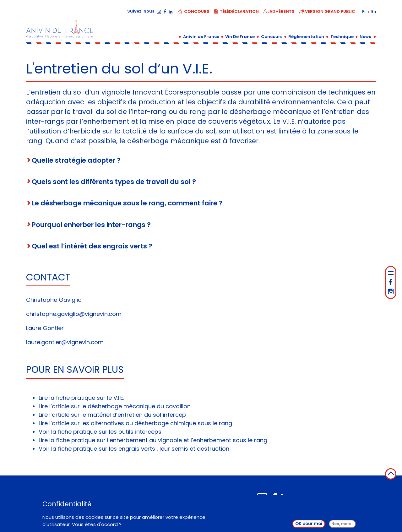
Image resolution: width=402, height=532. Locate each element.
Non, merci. (342, 526)
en (374, 11)
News (365, 37)
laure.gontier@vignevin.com (65, 342)
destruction (213, 449)
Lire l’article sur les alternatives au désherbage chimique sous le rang (135, 423)
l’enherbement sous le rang (229, 440)
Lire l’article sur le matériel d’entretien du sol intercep (112, 415)
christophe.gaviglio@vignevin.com (74, 314)
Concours (272, 37)
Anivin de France (201, 37)
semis (180, 449)
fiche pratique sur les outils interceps (110, 432)
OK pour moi (309, 526)
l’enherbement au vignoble (144, 440)
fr (365, 11)
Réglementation (306, 37)
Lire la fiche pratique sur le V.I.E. (81, 398)
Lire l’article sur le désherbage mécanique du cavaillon (115, 406)
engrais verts (137, 449)
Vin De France (240, 37)
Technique (342, 37)
